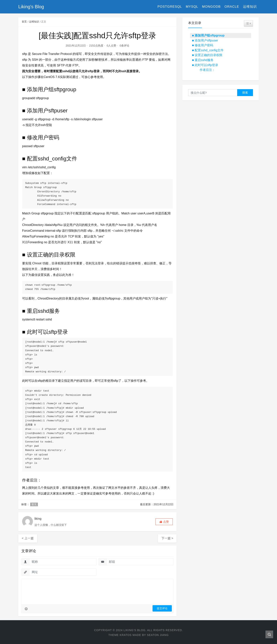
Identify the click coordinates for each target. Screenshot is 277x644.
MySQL (192, 7)
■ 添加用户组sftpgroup (208, 35)
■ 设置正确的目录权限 (207, 55)
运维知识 (250, 7)
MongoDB (211, 7)
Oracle (232, 7)
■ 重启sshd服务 (203, 60)
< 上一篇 (28, 537)
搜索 (245, 93)
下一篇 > (167, 537)
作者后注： (207, 70)
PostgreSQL (170, 7)
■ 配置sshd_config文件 (208, 50)
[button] (164, 520)
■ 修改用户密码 (203, 45)
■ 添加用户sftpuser (205, 40)
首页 (24, 22)
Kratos (126, 634)
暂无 (34, 503)
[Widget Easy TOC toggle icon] (248, 23)
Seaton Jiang (158, 634)
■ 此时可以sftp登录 (205, 65)
